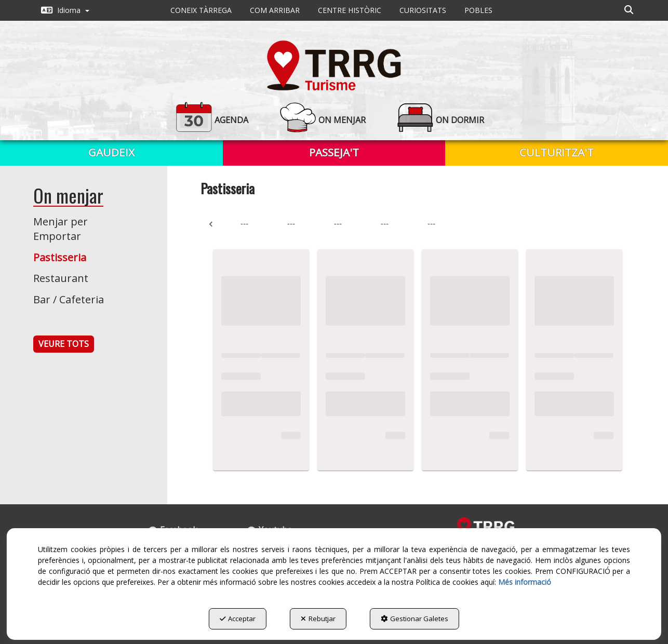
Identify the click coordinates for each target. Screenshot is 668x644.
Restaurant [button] (61, 278)
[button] (65, 10)
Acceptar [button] (238, 619)
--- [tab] (244, 224)
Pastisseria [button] (60, 257)
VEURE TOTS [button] (64, 344)
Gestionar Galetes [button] (415, 619)
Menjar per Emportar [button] (61, 229)
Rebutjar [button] (318, 619)
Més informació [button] (525, 582)
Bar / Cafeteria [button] (69, 299)
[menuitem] (65, 10)
